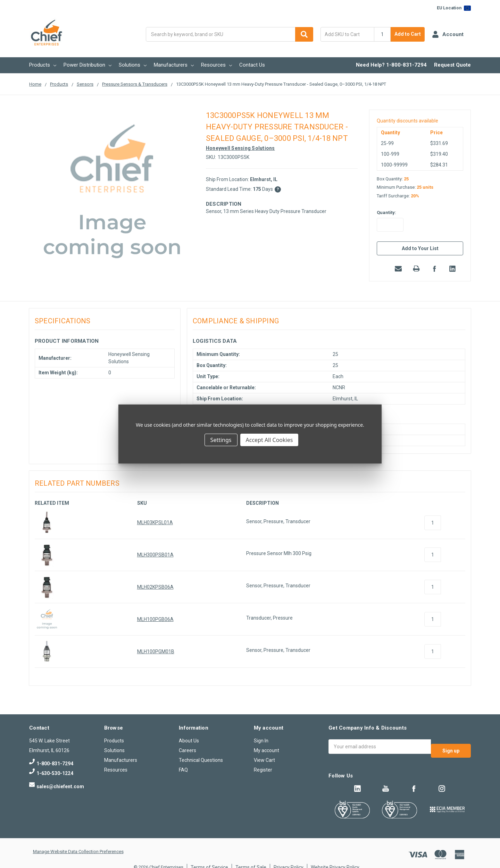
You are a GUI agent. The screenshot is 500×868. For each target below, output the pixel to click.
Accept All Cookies (269, 440)
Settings (221, 440)
